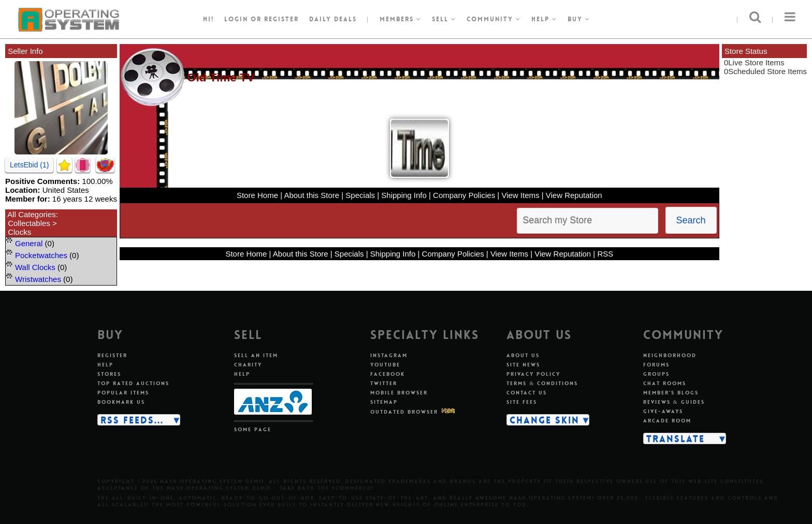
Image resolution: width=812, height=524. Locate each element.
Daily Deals (333, 19)
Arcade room (667, 421)
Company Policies (464, 195)
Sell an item (256, 355)
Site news (523, 365)
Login (236, 19)
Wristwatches (38, 279)
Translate (676, 438)
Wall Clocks (35, 267)
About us (523, 355)
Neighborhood (670, 355)
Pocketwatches (41, 255)
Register (112, 355)
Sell (444, 19)
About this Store (311, 195)
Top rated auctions (133, 383)
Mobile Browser (399, 393)
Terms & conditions (542, 383)
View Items (520, 195)
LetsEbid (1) (29, 165)
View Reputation (574, 195)
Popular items (123, 393)
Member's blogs (671, 393)
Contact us (527, 393)
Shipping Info (404, 195)
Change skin (545, 420)
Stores (109, 374)
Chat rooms (665, 383)
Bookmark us (121, 402)
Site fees (522, 402)
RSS (605, 254)
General (29, 243)
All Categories (31, 214)
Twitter (384, 383)
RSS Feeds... (132, 420)
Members (401, 19)
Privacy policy (533, 374)
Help (544, 19)
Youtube (385, 365)
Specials (360, 195)
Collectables (29, 223)
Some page (253, 429)
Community (494, 19)
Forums (656, 365)
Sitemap (384, 402)
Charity (248, 365)
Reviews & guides (674, 402)
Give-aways (663, 411)
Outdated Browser (404, 412)
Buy (579, 19)
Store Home (257, 195)
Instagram (389, 355)
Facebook (388, 374)
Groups (656, 374)
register (281, 19)
